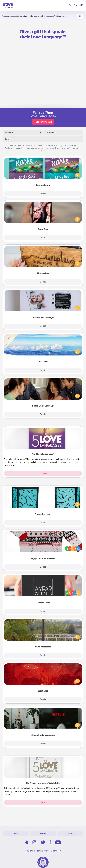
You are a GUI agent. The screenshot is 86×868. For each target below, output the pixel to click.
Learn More (61, 16)
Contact (70, 834)
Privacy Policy (43, 851)
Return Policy (56, 851)
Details (43, 194)
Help (16, 834)
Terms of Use (30, 851)
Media (43, 834)
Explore (43, 473)
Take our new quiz (43, 122)
